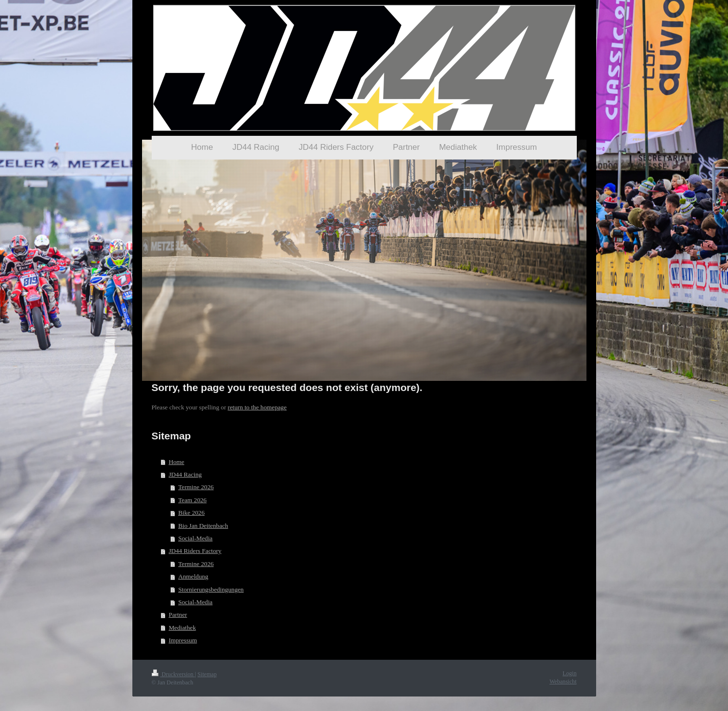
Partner (178, 615)
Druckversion (173, 674)
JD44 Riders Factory (195, 551)
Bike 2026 (192, 513)
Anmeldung (193, 576)
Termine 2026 (196, 487)
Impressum (183, 640)
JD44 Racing (185, 474)
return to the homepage (257, 407)
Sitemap (207, 674)
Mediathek (182, 628)
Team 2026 (193, 500)
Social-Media (195, 538)
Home (176, 462)
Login (570, 673)
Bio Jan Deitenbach (203, 526)
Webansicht (563, 682)
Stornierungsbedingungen (211, 589)
